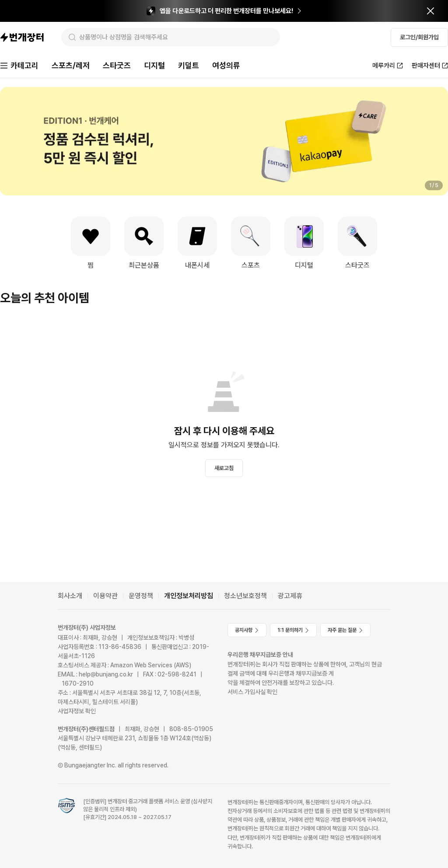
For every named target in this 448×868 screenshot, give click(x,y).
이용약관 (105, 596)
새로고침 (224, 468)
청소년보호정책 (245, 596)
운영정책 (141, 596)
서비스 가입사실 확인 (252, 692)
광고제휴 (290, 596)
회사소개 (70, 596)
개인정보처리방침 (189, 596)
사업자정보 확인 (77, 711)
